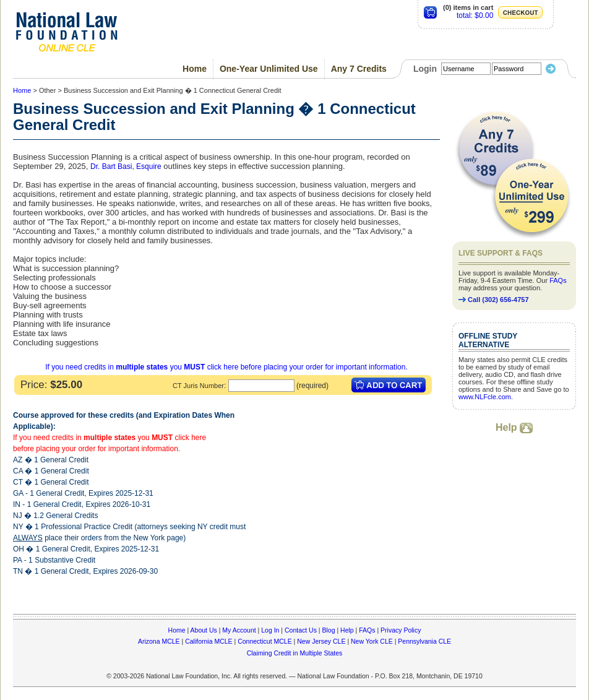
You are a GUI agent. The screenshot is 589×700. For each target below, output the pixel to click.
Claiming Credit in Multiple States (295, 653)
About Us (204, 630)
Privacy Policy (401, 630)
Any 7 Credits (359, 69)
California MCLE (209, 641)
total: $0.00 (475, 15)
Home (195, 69)
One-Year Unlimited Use (269, 69)
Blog (328, 630)
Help (514, 427)
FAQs (558, 280)
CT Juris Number (198, 386)
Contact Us (301, 630)
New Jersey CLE (321, 641)
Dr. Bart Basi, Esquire (126, 166)
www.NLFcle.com (485, 397)
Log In (270, 630)
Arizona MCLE (159, 641)
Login (425, 69)
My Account (239, 630)
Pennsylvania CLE (424, 641)
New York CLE (372, 641)
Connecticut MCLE (265, 641)
